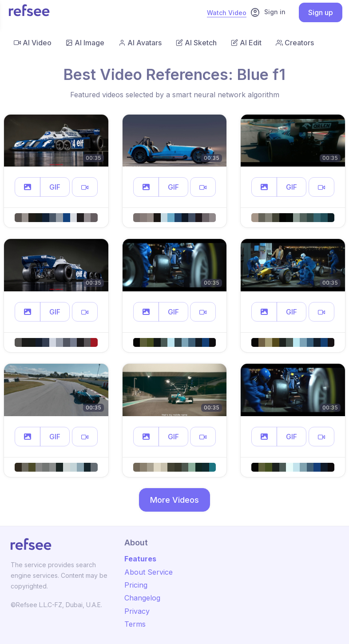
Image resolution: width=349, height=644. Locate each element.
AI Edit (246, 43)
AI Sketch (196, 43)
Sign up (321, 12)
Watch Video (227, 13)
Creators (295, 43)
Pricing (136, 585)
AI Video (33, 43)
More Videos (174, 500)
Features (140, 559)
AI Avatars (140, 43)
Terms (135, 624)
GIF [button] (55, 187)
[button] (28, 187)
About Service (149, 572)
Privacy (137, 611)
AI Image (85, 43)
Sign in (268, 12)
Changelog (142, 598)
